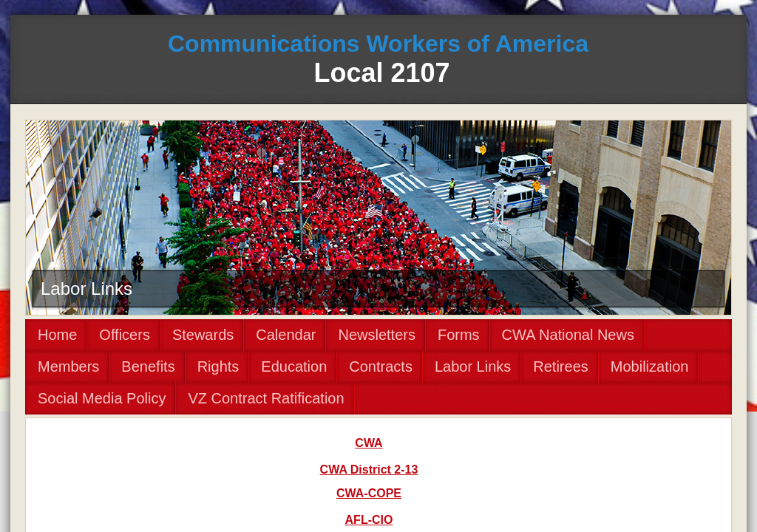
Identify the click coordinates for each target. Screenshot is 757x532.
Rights (218, 366)
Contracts (381, 366)
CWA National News (568, 335)
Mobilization (650, 366)
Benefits (148, 366)
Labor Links (473, 366)
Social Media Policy (102, 398)
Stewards (203, 335)
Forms (459, 335)
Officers (125, 335)
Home (57, 335)
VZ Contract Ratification (266, 398)
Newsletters (376, 335)
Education (294, 366)
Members (68, 366)
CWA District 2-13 (369, 470)
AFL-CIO (369, 520)
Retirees (560, 366)
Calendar (286, 335)
